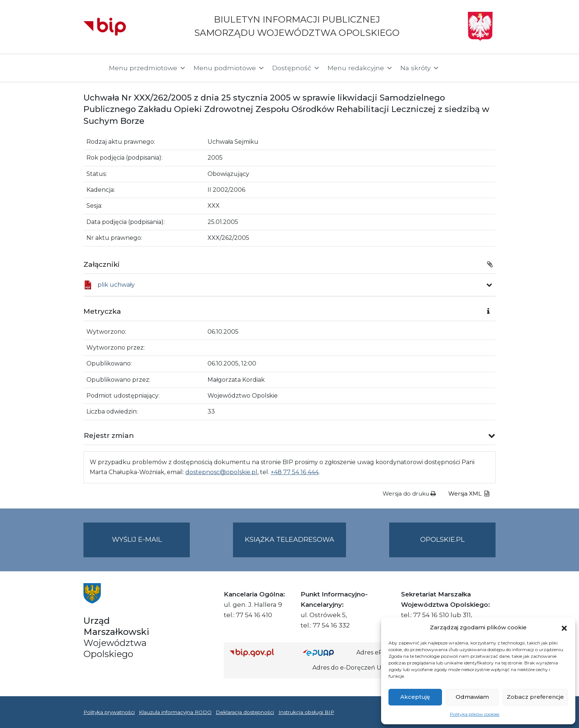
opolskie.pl (442, 540)
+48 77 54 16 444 (295, 472)
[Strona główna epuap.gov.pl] (327, 652)
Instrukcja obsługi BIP (306, 712)
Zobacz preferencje (535, 697)
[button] (564, 627)
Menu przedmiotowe (148, 68)
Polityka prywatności (109, 712)
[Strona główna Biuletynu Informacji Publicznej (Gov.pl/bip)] (260, 652)
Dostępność (296, 68)
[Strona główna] (92, 68)
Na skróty (420, 68)
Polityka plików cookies (474, 714)
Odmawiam (472, 697)
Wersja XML (469, 494)
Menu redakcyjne (360, 68)
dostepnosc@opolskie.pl (221, 472)
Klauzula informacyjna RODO (175, 712)
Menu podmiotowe (229, 68)
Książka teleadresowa (289, 540)
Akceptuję (415, 697)
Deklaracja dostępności (245, 712)
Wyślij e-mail (151, 546)
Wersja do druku (409, 494)
